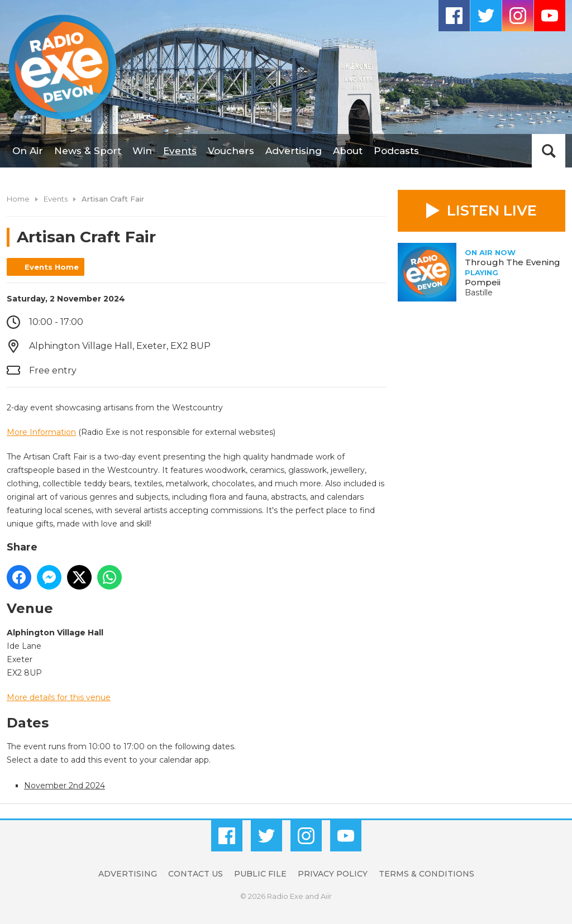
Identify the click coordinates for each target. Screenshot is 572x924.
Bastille (479, 293)
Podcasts (396, 151)
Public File (260, 874)
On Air (28, 151)
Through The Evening (513, 262)
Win (142, 151)
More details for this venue (59, 697)
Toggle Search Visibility (549, 151)
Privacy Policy (333, 874)
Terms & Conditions (426, 874)
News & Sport (88, 151)
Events (180, 151)
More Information (41, 432)
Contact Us (196, 874)
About (348, 151)
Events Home (52, 267)
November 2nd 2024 (65, 786)
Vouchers (231, 151)
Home (18, 199)
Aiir (326, 896)
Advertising (294, 151)
